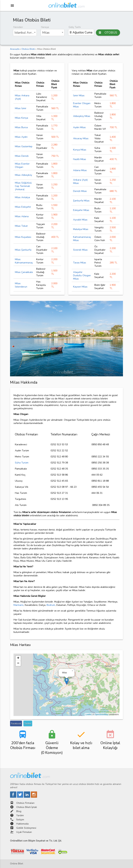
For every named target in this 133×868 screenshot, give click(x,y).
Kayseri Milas (80, 287)
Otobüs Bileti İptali (27, 807)
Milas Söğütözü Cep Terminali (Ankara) (23, 186)
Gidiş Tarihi (75, 27)
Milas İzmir (21, 108)
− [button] (18, 663)
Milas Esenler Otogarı (22, 165)
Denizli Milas (80, 191)
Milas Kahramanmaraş (24, 261)
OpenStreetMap (101, 714)
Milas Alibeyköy (23, 175)
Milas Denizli (22, 156)
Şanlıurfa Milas (81, 201)
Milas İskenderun (21, 285)
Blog (19, 811)
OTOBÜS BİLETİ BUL (108, 33)
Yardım (20, 815)
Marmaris (19, 605)
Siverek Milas (80, 250)
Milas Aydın (21, 137)
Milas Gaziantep (24, 146)
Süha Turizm (22, 463)
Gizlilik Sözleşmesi (26, 828)
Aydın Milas (79, 127)
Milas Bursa (21, 127)
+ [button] (18, 658)
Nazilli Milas (80, 159)
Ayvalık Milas (80, 220)
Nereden (18, 27)
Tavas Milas (80, 263)
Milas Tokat (21, 226)
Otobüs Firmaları (25, 803)
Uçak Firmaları (24, 832)
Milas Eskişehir (23, 207)
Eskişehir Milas (81, 210)
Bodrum (51, 605)
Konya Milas (80, 150)
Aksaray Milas (81, 138)
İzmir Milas (79, 96)
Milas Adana (22, 216)
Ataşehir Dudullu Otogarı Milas (82, 275)
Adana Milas (80, 170)
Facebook (16, 723)
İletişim (20, 820)
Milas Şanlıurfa (23, 250)
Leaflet (88, 714)
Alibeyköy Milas (82, 116)
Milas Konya (21, 118)
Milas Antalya (22, 197)
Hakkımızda (22, 824)
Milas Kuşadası (23, 237)
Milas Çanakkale (24, 272)
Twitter (28, 723)
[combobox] (25, 33)
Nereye (45, 27)
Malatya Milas (81, 229)
